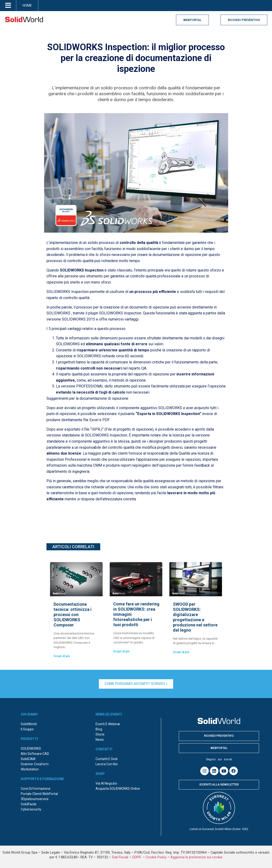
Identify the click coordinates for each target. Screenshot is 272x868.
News (100, 740)
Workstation (30, 769)
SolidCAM (28, 759)
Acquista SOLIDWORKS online (118, 789)
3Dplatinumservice (35, 799)
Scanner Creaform (35, 764)
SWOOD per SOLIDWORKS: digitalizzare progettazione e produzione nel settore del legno (195, 617)
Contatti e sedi (107, 759)
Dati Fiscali (120, 857)
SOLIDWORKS (31, 749)
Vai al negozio (106, 783)
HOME (27, 5)
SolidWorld (29, 724)
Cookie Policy (156, 857)
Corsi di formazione (36, 789)
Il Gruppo (27, 729)
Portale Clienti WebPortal (39, 794)
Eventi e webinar (108, 724)
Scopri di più (62, 656)
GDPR (137, 857)
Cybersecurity (31, 809)
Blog (99, 729)
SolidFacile (29, 804)
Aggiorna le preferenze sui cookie (197, 857)
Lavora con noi (107, 764)
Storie (100, 734)
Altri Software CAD (35, 754)
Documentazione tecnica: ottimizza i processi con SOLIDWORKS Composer (73, 615)
